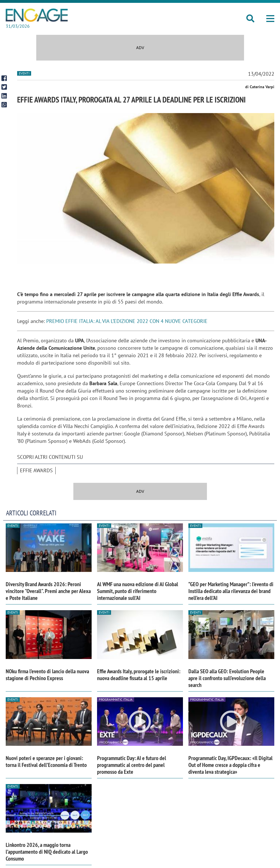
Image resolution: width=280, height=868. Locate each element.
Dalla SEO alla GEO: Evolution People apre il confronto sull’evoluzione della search (227, 678)
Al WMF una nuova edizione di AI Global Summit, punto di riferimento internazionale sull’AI (138, 591)
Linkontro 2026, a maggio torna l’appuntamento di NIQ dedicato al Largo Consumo (47, 852)
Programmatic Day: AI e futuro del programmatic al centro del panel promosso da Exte (132, 765)
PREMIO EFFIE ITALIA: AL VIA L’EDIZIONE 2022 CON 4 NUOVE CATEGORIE (127, 321)
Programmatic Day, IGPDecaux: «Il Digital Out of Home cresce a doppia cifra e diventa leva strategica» (230, 765)
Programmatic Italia (116, 699)
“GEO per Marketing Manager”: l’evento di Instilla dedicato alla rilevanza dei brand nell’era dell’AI (231, 591)
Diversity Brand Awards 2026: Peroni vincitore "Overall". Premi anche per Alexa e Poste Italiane (48, 591)
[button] (270, 19)
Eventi (24, 73)
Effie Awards (36, 470)
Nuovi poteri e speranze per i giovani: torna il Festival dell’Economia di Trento (46, 761)
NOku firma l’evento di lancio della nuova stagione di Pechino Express (47, 675)
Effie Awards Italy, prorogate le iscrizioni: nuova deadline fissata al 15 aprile (139, 675)
